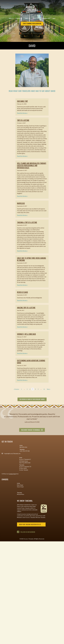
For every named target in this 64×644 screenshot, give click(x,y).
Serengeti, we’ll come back (26, 334)
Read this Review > (22, 113)
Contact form (12, 474)
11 (44, 389)
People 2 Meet (37, 18)
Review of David (22, 292)
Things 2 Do (28, 18)
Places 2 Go (20, 18)
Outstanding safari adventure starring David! (31, 362)
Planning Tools (47, 18)
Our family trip (22, 101)
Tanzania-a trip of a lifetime (27, 222)
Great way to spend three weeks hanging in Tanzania (31, 259)
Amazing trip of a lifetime (26, 308)
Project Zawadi (25, 508)
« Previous (16, 389)
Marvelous (21, 203)
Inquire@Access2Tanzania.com (12, 454)
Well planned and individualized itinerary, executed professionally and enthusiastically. (32, 165)
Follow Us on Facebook (28, 532)
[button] (61, 641)
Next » (49, 389)
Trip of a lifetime (23, 120)
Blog (54, 18)
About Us (12, 18)
